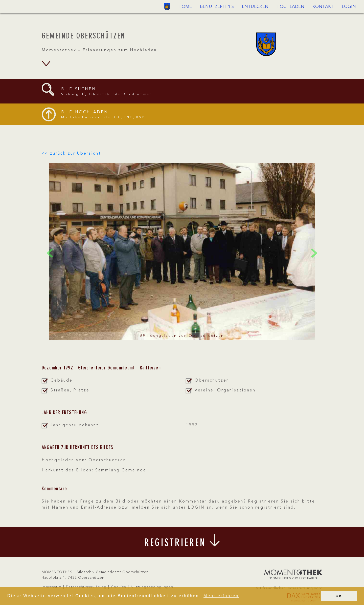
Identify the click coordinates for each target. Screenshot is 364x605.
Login (349, 7)
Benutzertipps (217, 7)
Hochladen (290, 7)
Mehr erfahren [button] (221, 596)
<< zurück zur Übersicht (71, 154)
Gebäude (62, 381)
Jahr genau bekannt (75, 425)
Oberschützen (212, 381)
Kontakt (323, 7)
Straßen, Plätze (70, 390)
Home (185, 7)
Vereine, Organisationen (225, 390)
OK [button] (339, 596)
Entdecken (255, 7)
